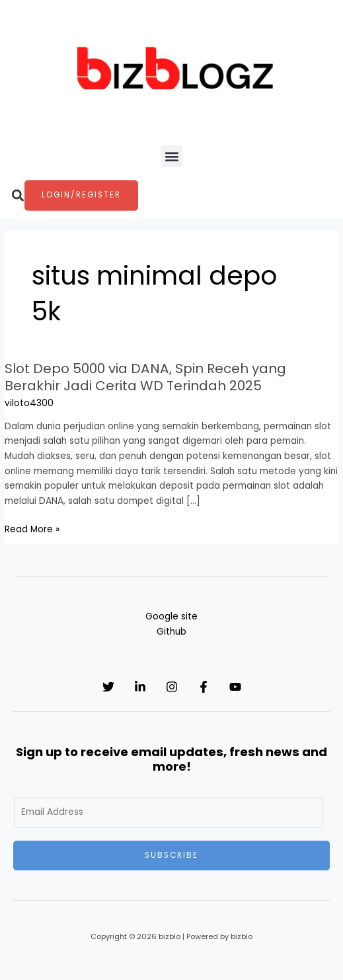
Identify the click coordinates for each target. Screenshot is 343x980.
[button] (171, 156)
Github (171, 632)
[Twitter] (108, 687)
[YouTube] (235, 687)
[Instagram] (172, 687)
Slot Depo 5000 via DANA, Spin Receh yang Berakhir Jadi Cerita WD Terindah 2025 (145, 377)
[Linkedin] (140, 687)
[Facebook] (204, 687)
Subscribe (171, 855)
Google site (171, 616)
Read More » (32, 530)
